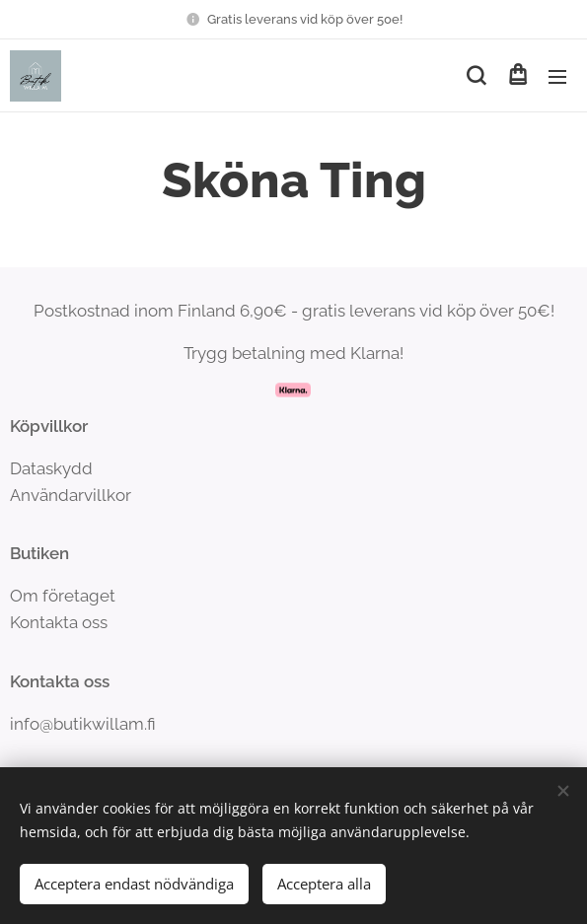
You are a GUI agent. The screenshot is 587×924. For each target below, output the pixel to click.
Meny (557, 77)
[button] (476, 76)
